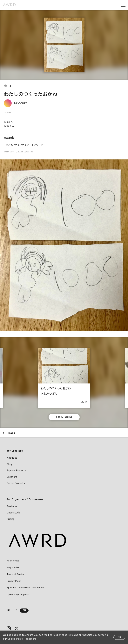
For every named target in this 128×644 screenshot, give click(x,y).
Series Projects (16, 483)
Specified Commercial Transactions (26, 588)
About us (12, 458)
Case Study (13, 513)
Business (12, 507)
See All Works (64, 417)
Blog (9, 464)
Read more (30, 639)
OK (119, 637)
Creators (12, 477)
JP (8, 611)
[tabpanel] (64, 45)
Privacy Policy (14, 581)
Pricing (11, 519)
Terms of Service (16, 574)
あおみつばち (21, 103)
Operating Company (18, 595)
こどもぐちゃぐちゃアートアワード (24, 145)
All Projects (13, 561)
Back (12, 433)
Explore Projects (16, 471)
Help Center (13, 568)
